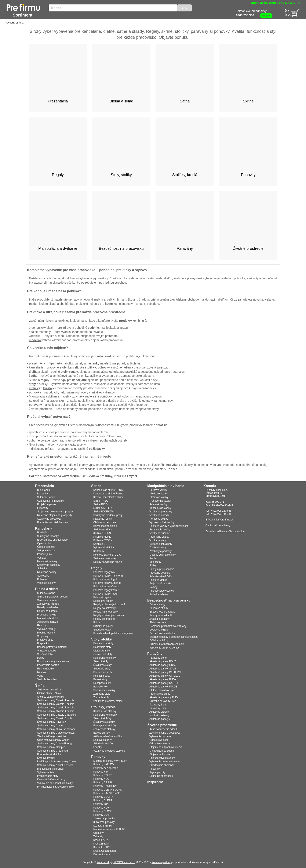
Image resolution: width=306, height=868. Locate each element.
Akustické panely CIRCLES (165, 676)
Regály (97, 568)
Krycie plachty (157, 772)
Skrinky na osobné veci (50, 690)
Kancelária (44, 528)
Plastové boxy (45, 640)
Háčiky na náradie (47, 611)
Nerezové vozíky (159, 519)
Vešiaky (42, 558)
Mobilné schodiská (48, 618)
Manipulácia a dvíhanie (166, 486)
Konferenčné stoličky (105, 715)
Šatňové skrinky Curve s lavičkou (56, 733)
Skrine (96, 486)
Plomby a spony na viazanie (53, 661)
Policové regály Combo (106, 586)
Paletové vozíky (158, 504)
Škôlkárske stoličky (104, 722)
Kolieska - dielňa (159, 594)
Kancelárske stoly (103, 643)
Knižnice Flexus (102, 537)
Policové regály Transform (108, 576)
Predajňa (42, 533)
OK (185, 8)
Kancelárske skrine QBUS (108, 490)
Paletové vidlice (158, 580)
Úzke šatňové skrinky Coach (53, 740)
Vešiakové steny (46, 583)
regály (74, 372)
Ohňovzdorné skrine (105, 522)
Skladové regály (102, 630)
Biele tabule (44, 490)
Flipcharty (43, 508)
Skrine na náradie (47, 600)
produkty (43, 299)
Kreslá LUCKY (101, 847)
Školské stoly (101, 661)
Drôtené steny (157, 604)
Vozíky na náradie (159, 515)
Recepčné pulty (102, 683)
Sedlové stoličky (102, 740)
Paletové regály (102, 597)
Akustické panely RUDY (163, 679)
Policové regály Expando (107, 583)
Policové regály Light (105, 579)
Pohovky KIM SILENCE (107, 793)
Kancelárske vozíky (160, 508)
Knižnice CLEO (102, 544)
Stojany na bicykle (160, 754)
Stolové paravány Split (162, 690)
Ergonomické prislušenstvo (52, 540)
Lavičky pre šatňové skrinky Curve (57, 762)
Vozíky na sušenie (160, 533)
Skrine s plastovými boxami (53, 597)
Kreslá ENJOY (101, 844)
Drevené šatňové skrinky (51, 780)
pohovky (104, 367)
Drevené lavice (102, 854)
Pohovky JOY (101, 804)
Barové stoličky (102, 733)
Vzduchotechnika (47, 679)
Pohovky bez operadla (106, 768)
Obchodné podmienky (218, 526)
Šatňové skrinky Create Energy (55, 744)
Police (97, 622)
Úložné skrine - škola (49, 693)
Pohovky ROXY (102, 808)
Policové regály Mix (104, 572)
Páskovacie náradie (48, 665)
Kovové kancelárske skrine (108, 497)
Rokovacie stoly (102, 647)
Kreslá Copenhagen (105, 851)
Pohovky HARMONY (105, 786)
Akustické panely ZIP (161, 719)
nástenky (93, 363)
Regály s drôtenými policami (109, 615)
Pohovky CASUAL (104, 782)
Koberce (42, 579)
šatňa (33, 376)
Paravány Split (158, 705)
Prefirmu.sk (103, 862)
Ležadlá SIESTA (103, 826)
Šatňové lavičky (46, 758)
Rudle (153, 558)
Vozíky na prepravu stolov (108, 701)
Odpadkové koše (159, 740)
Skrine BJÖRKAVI (103, 512)
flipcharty (55, 363)
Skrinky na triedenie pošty (108, 515)
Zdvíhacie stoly (158, 548)
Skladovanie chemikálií (162, 765)
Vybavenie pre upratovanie (164, 762)
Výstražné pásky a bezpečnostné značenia (173, 637)
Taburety (98, 836)
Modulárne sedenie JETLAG (109, 829)
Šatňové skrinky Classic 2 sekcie (56, 704)
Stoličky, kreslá (103, 707)
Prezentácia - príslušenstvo (53, 522)
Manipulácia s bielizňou (50, 769)
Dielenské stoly (102, 651)
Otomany (99, 833)
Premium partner (161, 862)
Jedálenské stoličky (104, 729)
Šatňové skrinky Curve (50, 726)
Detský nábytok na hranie (108, 562)
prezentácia (37, 363)
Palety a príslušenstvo (162, 569)
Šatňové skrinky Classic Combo (55, 718)
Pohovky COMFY (103, 797)
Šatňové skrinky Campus (51, 747)
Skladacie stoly (102, 669)
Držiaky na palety (103, 626)
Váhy (40, 676)
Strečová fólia (45, 654)
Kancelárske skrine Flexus (108, 494)
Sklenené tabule (46, 497)
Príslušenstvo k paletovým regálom (113, 633)
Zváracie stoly (101, 697)
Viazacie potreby (47, 651)
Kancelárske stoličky (105, 711)
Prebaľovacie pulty (48, 776)
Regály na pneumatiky (106, 612)
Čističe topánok (46, 547)
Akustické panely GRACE (164, 665)
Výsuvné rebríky (46, 629)
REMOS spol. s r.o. (124, 862)
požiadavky (97, 449)
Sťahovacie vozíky (160, 530)
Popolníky (155, 769)
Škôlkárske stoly (103, 665)
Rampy (153, 587)
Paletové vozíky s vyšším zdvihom (169, 526)
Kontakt (210, 486)
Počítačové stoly (103, 672)
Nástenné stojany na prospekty (55, 515)
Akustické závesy (159, 712)
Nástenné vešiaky (47, 561)
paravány (35, 405)
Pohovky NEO (101, 779)
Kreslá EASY (101, 840)
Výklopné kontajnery (161, 544)
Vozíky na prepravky (161, 512)
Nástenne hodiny (47, 572)
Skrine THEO (101, 501)
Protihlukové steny (160, 694)
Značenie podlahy (159, 619)
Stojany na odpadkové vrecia (166, 747)
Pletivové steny (158, 622)
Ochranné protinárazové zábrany (168, 626)
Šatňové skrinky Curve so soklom (56, 729)
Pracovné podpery (160, 573)
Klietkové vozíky (159, 494)
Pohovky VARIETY (104, 765)
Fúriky (153, 566)
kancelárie (79, 380)
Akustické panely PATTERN (165, 672)
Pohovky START (103, 775)
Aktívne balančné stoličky (108, 736)
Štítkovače (43, 576)
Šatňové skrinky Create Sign (53, 751)
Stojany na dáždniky (49, 565)
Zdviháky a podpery (161, 551)
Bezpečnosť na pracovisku (169, 600)
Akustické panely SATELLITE (166, 683)
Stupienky (43, 636)
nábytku (172, 465)
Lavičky (98, 747)
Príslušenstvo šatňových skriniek (56, 787)
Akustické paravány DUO (164, 697)
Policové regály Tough (106, 594)
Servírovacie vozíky (104, 690)
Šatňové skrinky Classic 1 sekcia (56, 700)
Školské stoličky (102, 718)
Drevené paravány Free (163, 701)
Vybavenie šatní (46, 772)
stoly (63, 367)
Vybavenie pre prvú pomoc (164, 648)
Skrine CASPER (103, 508)
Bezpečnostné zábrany (162, 612)
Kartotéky (99, 551)
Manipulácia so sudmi (162, 751)
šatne (109, 304)
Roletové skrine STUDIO (107, 555)
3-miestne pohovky (104, 822)
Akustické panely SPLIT (163, 669)
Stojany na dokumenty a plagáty (55, 512)
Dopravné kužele (159, 630)
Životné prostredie (162, 725)
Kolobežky (155, 562)
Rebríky (42, 625)
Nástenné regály (103, 519)
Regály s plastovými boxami (109, 604)
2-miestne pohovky (104, 818)
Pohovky (98, 757)
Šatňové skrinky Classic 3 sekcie (56, 708)
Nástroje (42, 672)
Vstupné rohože (46, 551)
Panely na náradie (48, 607)
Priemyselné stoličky (105, 726)
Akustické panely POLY (163, 661)
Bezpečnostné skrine (105, 526)
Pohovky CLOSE (103, 811)
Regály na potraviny (105, 608)
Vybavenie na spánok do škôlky (55, 783)
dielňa (33, 372)
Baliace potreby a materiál (52, 647)
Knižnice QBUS (102, 533)
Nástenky (43, 494)
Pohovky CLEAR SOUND (108, 790)
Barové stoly (100, 679)
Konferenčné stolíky (104, 658)
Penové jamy (45, 554)
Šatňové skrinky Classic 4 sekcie (56, 711)
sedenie (93, 328)
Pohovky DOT (101, 815)
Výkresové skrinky (104, 548)
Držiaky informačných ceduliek (167, 644)
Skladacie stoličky (103, 744)
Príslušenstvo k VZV (161, 576)
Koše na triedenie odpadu (164, 729)
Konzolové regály (103, 601)
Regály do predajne (104, 619)
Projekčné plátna (47, 504)
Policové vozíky (158, 490)
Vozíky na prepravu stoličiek (109, 751)
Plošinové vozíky (159, 497)
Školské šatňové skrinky (51, 697)
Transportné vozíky (160, 501)
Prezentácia (45, 486)
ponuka (73, 291)
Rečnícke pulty (102, 676)
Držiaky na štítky (159, 640)
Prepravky (43, 643)
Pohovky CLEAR (103, 800)
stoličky (90, 367)
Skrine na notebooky (105, 558)
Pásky (41, 658)
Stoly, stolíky (102, 639)
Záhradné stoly (102, 694)
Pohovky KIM (101, 772)
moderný (35, 340)
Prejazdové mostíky (161, 584)
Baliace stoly (100, 687)
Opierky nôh (44, 543)
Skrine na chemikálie (161, 776)
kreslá (47, 388)
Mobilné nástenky (159, 715)
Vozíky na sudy (158, 540)
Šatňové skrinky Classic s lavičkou (57, 715)
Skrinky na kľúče (103, 530)
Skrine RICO (100, 504)
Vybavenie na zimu (160, 736)
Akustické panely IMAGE (163, 687)
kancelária (36, 367)
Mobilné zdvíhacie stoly (163, 555)
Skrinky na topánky (48, 536)
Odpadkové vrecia (160, 744)
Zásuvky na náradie (48, 604)
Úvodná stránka (15, 23)
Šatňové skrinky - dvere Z (52, 722)
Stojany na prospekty (49, 519)
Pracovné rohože (47, 615)
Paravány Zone (158, 658)
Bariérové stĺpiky (159, 608)
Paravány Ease (158, 708)
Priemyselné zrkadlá (161, 615)
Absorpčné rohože (48, 622)
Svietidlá (42, 569)
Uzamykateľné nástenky (51, 501)
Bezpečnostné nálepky (162, 633)
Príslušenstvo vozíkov (162, 591)
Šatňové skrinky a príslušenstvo (55, 765)
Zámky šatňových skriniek (52, 736)
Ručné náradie (45, 669)
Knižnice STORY (103, 540)
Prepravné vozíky (159, 537)
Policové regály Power (106, 590)
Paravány (155, 654)
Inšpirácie (155, 782)
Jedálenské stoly (103, 654)
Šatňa (40, 685)
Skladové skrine (46, 593)
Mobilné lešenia (46, 633)
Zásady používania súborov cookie (225, 531)
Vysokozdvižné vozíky (162, 522)
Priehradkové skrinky (49, 754)
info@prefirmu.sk (224, 520)
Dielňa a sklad (46, 589)
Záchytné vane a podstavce (165, 733)
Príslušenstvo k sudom (162, 758)
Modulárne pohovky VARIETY (110, 761)
